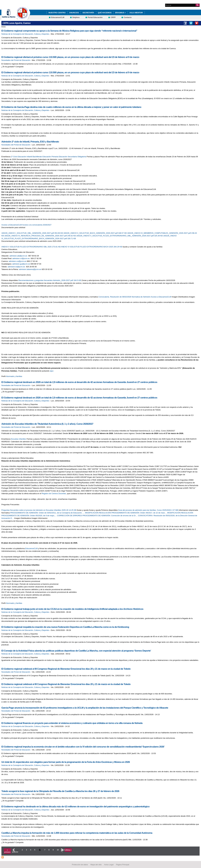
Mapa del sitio (96, 865)
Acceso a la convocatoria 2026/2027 (37, 225)
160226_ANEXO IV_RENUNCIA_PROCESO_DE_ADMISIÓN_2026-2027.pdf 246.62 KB (40, 236)
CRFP (113, 17)
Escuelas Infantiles (19, 439)
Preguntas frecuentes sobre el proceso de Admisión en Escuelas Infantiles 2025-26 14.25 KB (39, 510)
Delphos (76, 17)
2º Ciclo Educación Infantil (22, 157)
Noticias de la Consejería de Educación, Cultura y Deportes (25, 34)
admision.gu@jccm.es (21, 264)
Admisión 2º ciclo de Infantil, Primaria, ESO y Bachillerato (30, 142)
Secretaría (88, 13)
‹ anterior (13, 851)
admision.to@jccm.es (16, 267)
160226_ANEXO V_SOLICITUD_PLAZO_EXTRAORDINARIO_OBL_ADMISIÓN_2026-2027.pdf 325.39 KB (120, 236)
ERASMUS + (120, 13)
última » (68, 850)
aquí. (52, 371)
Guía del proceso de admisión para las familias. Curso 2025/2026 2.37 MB (148, 510)
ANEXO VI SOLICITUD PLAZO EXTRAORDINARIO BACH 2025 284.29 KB (92, 247)
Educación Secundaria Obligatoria (73, 157)
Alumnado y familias (14, 376)
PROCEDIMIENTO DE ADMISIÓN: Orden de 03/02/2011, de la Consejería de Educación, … (47, 513)
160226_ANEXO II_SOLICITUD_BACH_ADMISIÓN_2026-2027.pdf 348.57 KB (95, 233)
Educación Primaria (50, 157)
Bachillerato (37, 157)
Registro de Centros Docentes (54, 493)
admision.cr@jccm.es (21, 258)
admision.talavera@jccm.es (30, 269)
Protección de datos (80, 865)
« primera (7, 851)
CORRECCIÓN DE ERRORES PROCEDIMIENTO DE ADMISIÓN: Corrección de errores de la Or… (97, 516)
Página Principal (123, 865)
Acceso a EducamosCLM (12, 225)
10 (58, 850)
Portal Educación (95, 17)
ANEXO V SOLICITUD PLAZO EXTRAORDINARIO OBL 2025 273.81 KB (31, 247)
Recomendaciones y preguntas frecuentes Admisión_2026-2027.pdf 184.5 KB (50, 280)
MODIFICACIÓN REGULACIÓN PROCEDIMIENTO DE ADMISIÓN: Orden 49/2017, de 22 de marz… (126, 513)
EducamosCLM (58, 17)
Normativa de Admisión (141, 297)
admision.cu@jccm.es (18, 261)
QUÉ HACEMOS (105, 13)
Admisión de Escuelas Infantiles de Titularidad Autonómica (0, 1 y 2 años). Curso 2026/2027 (47, 424)
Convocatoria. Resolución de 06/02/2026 (115, 297)
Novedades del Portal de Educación (16, 60)
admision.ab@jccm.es (18, 256)
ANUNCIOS (74, 13)
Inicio (3, 27)
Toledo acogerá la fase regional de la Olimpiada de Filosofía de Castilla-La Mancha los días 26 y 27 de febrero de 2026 (60, 791)
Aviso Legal (109, 865)
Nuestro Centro (57, 13)
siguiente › (62, 851)
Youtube (197, 23)
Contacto (128, 17)
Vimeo (191, 23)
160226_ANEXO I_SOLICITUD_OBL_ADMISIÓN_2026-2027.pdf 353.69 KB (32, 233)
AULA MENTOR (136, 13)
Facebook (185, 23)
